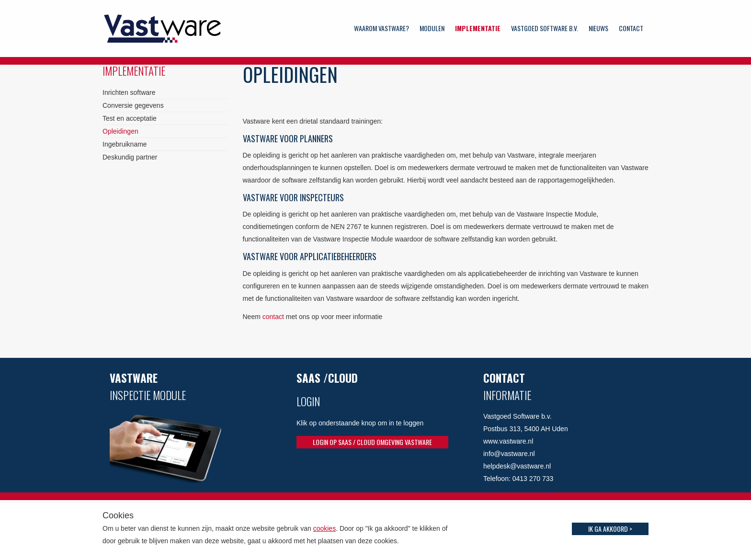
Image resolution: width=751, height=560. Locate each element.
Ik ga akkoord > (610, 529)
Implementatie (478, 28)
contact (274, 317)
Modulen (432, 28)
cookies (324, 528)
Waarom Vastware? (381, 28)
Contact (631, 28)
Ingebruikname (125, 144)
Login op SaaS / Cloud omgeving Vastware (372, 442)
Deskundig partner (130, 157)
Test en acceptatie (130, 118)
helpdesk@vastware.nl (517, 466)
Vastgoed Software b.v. (545, 28)
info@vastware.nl (509, 454)
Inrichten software (129, 92)
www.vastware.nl (508, 441)
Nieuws (598, 28)
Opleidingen (120, 131)
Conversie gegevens (133, 105)
